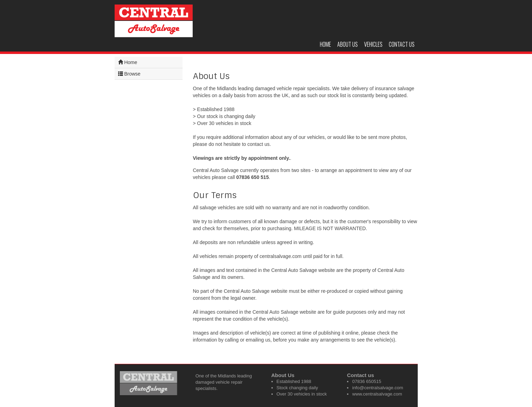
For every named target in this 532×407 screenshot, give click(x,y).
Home (325, 44)
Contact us (402, 44)
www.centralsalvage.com (377, 394)
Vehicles (373, 44)
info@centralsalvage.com (378, 388)
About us (348, 44)
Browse (129, 74)
